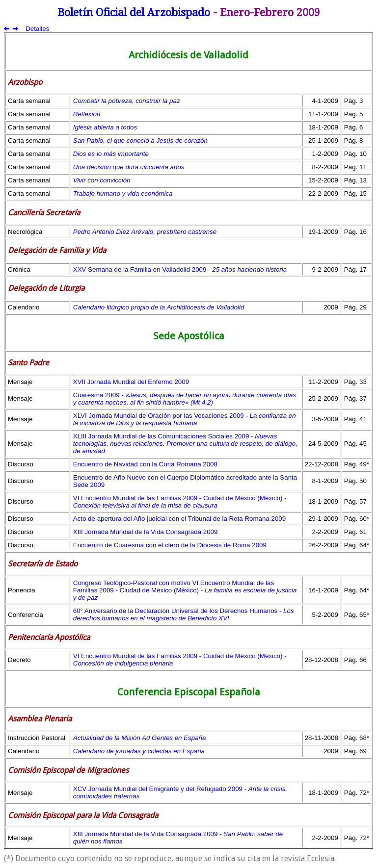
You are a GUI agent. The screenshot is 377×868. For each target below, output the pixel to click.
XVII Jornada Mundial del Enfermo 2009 (131, 382)
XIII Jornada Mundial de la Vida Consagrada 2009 (146, 532)
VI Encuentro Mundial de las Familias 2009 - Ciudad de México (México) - (180, 502)
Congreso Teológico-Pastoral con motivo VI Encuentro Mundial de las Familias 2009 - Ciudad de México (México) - (185, 590)
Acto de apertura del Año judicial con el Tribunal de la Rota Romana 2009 (179, 519)
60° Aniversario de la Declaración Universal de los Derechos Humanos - (184, 614)
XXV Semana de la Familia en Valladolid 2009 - (180, 269)
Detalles (37, 29)
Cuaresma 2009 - (185, 399)
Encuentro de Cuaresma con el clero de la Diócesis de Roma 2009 (170, 545)
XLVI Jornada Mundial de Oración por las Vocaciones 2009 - (185, 419)
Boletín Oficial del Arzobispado (134, 13)
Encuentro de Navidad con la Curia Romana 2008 (145, 464)
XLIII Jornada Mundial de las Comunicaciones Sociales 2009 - (185, 444)
